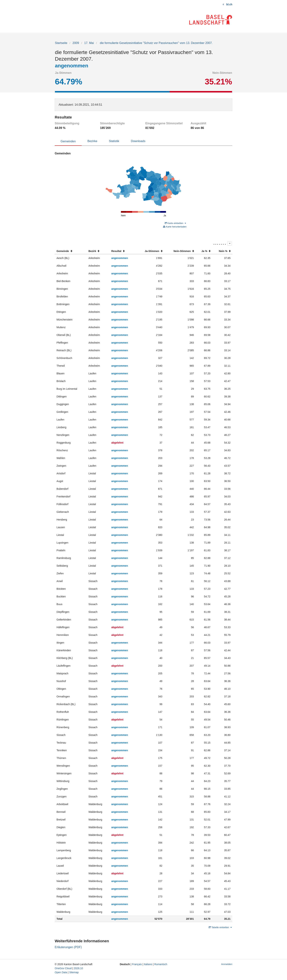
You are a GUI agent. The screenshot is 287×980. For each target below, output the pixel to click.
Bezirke (92, 141)
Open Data (61, 972)
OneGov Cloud (63, 968)
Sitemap (74, 972)
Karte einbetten (175, 223)
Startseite (61, 43)
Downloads (138, 141)
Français (137, 964)
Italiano (148, 964)
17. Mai (89, 43)
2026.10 (78, 968)
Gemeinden (68, 141)
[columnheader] (71, 251)
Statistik (114, 141)
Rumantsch (161, 964)
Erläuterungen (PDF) (68, 947)
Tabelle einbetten (220, 927)
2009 (76, 43)
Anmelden (227, 964)
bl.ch (229, 4)
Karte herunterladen (175, 227)
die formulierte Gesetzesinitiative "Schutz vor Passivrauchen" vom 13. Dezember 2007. (156, 43)
